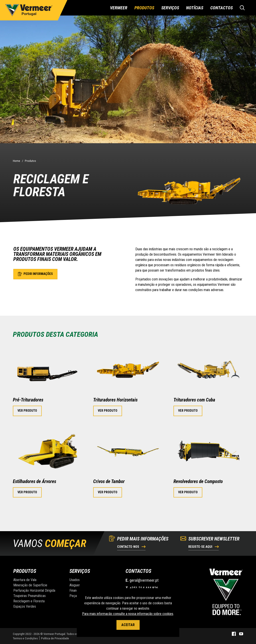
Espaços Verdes (25, 606)
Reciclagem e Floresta (29, 601)
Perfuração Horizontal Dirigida (34, 590)
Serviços (170, 8)
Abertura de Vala (25, 580)
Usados (75, 580)
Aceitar (128, 625)
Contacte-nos (131, 547)
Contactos (222, 8)
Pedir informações (35, 274)
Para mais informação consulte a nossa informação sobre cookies (128, 614)
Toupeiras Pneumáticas (30, 596)
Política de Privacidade (55, 638)
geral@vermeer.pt (144, 580)
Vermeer (119, 8)
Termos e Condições (25, 638)
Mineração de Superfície (30, 585)
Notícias (195, 8)
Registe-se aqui (204, 547)
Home (17, 161)
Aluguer (75, 585)
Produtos (144, 8)
